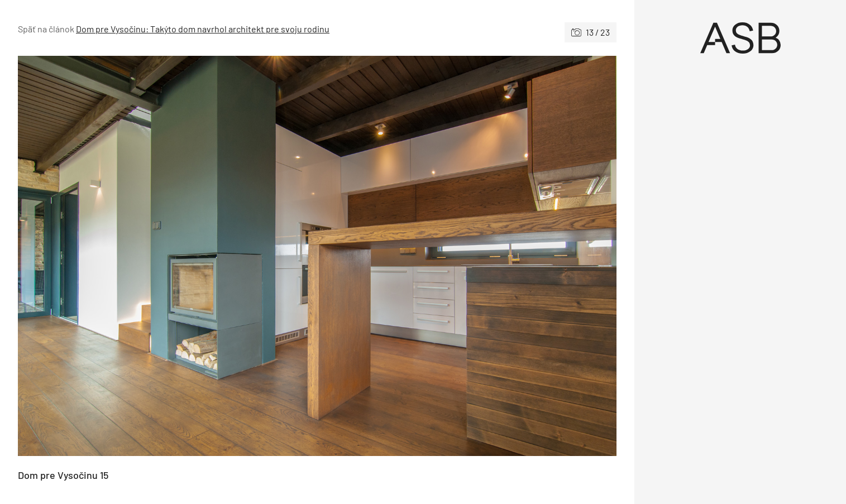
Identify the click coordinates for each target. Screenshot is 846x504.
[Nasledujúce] (467, 256)
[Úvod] (740, 38)
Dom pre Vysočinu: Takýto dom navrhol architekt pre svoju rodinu (203, 29)
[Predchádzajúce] (168, 256)
